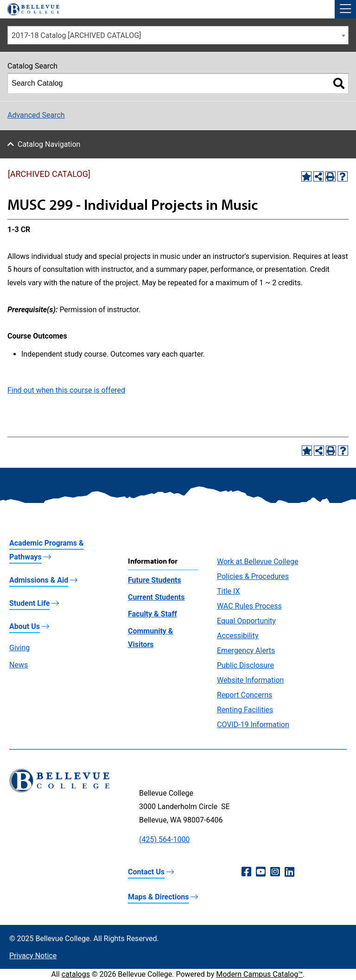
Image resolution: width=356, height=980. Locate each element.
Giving (19, 648)
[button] (345, 9)
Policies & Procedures (253, 576)
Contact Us (146, 872)
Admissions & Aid (39, 580)
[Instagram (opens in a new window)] (275, 872)
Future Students (155, 580)
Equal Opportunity (246, 621)
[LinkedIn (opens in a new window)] (289, 872)
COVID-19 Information (253, 725)
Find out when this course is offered (66, 390)
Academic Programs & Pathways (47, 550)
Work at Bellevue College (257, 562)
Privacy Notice (33, 956)
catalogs (76, 974)
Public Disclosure (245, 665)
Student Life (29, 603)
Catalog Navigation (49, 144)
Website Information (250, 680)
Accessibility (238, 636)
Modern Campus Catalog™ (259, 974)
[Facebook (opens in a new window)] (246, 872)
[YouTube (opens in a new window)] (261, 872)
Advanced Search (36, 115)
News (19, 665)
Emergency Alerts (246, 650)
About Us (25, 626)
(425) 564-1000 (164, 839)
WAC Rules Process (249, 606)
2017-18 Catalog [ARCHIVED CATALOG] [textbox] (76, 35)
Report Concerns (245, 695)
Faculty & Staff (153, 614)
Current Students (156, 597)
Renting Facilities (245, 710)
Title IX (229, 591)
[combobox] (178, 35)
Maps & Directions (158, 897)
